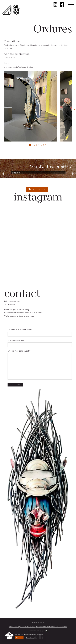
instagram (38, 198)
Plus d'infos (30, 638)
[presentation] (74, 110)
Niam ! (19, 638)
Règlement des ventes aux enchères (51, 627)
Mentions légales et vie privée (22, 627)
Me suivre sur (37, 189)
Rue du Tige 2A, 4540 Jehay (17, 310)
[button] (30, 145)
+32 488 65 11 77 (12, 304)
